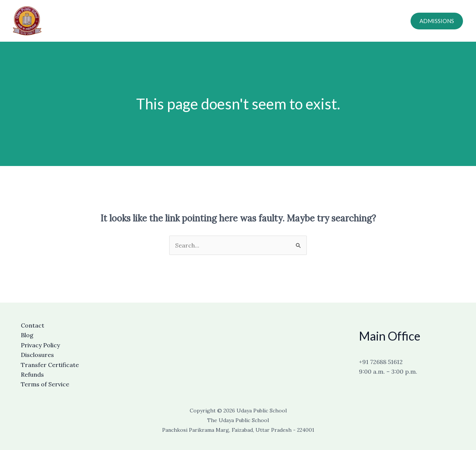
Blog (27, 335)
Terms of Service (45, 384)
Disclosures (37, 355)
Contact (296, 21)
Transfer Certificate (50, 365)
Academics (262, 21)
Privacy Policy (40, 345)
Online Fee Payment (373, 21)
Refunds (32, 374)
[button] (437, 21)
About (230, 21)
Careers (327, 21)
